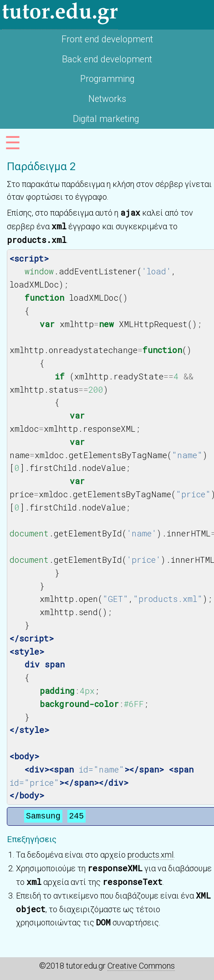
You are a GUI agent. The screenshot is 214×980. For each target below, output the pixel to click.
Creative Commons (141, 966)
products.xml (150, 855)
